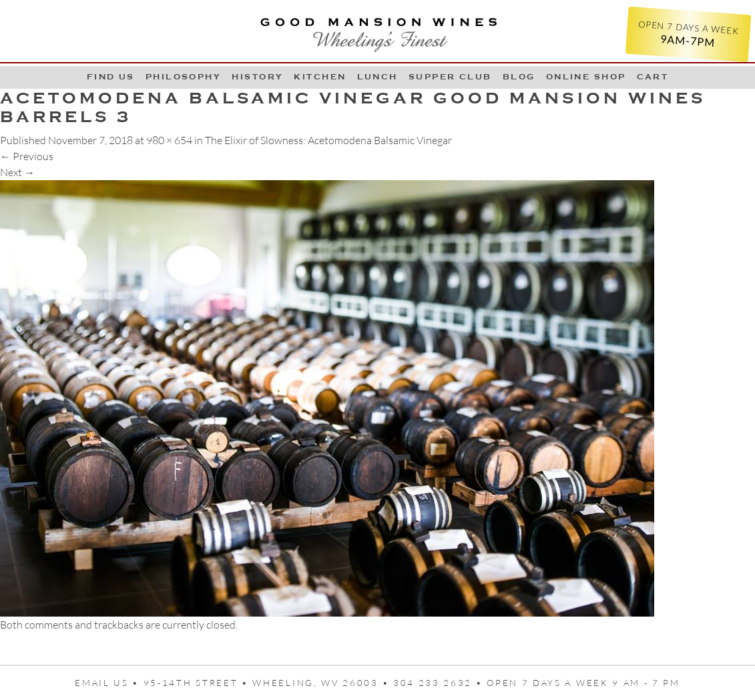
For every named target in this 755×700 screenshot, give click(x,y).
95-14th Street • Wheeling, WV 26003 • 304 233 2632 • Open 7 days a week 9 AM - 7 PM (412, 683)
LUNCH (377, 77)
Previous (27, 156)
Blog (519, 77)
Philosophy (184, 77)
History (257, 77)
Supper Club (450, 77)
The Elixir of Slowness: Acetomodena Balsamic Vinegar (328, 140)
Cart (653, 77)
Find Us (111, 77)
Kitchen (320, 77)
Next (17, 172)
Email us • (109, 683)
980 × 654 (169, 140)
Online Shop (586, 77)
